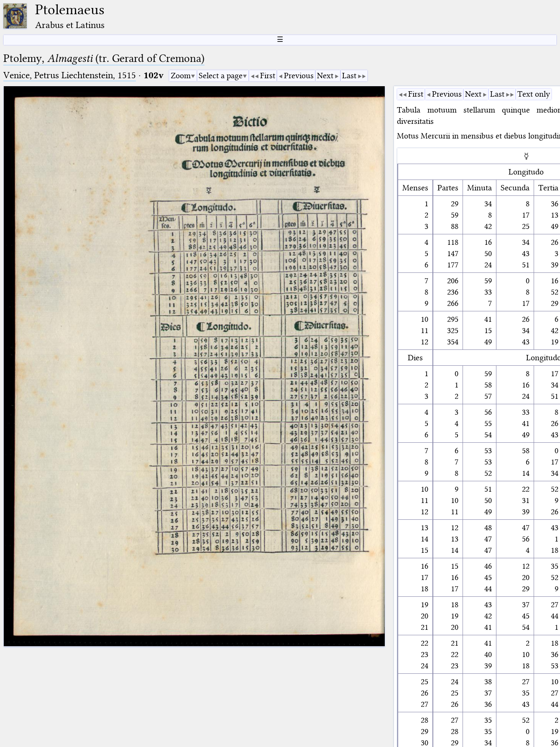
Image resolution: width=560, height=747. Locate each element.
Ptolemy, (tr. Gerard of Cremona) (104, 58)
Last (349, 76)
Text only (534, 94)
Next (325, 76)
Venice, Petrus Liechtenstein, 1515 (70, 75)
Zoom (181, 76)
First (268, 76)
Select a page (221, 76)
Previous (299, 76)
